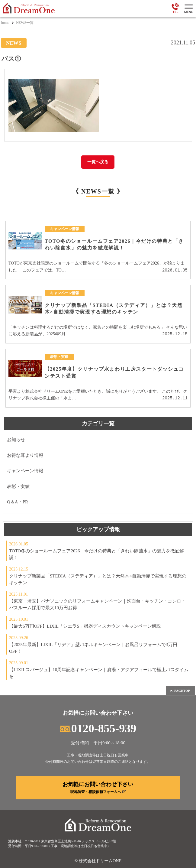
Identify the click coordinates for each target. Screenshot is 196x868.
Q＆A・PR (18, 502)
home (5, 23)
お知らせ (16, 440)
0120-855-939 (98, 728)
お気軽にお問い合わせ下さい (98, 788)
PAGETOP (180, 691)
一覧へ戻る (98, 162)
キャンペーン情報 (25, 471)
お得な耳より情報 (25, 455)
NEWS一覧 (25, 23)
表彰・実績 (18, 486)
